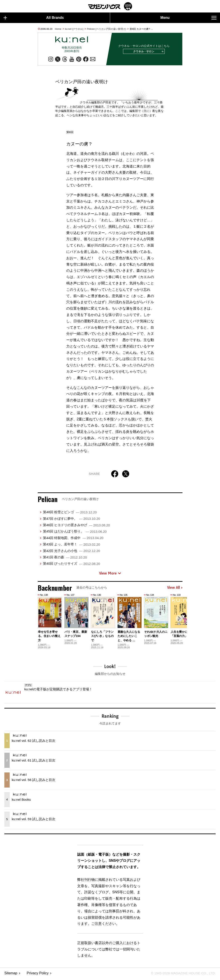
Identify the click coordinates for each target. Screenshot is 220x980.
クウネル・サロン (147, 52)
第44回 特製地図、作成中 (73, 539)
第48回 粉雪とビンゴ (70, 514)
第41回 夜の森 (65, 559)
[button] (179, 620)
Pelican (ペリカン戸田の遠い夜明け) (106, 29)
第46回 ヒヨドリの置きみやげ (76, 526)
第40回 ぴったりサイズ (72, 565)
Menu (188, 18)
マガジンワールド (110, 6)
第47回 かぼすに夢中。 (72, 520)
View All (175, 589)
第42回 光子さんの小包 (72, 552)
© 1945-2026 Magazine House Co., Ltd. (181, 975)
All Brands (34, 18)
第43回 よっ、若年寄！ (72, 546)
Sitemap (11, 975)
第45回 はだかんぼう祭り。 (75, 533)
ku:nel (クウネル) (74, 29)
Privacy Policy (38, 975)
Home (58, 29)
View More (110, 575)
